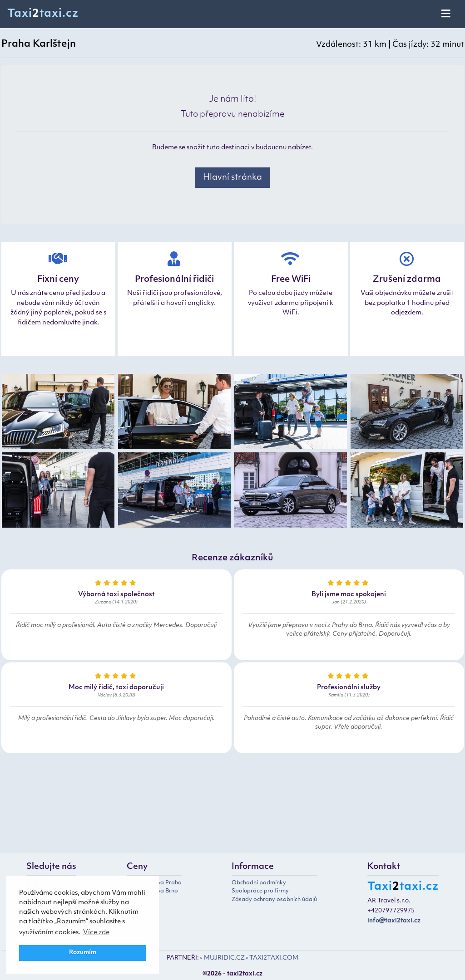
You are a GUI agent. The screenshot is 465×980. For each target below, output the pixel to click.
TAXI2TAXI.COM (274, 958)
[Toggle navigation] (447, 14)
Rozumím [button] (83, 953)
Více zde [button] (96, 933)
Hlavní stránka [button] (232, 178)
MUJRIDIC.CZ (224, 958)
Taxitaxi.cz (43, 14)
